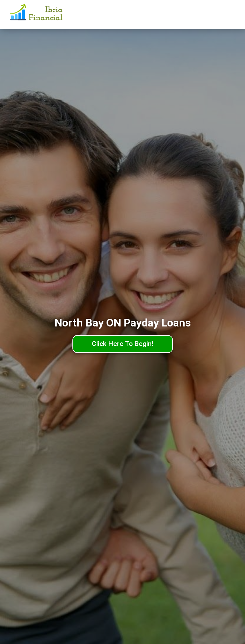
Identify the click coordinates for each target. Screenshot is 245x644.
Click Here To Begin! (123, 344)
